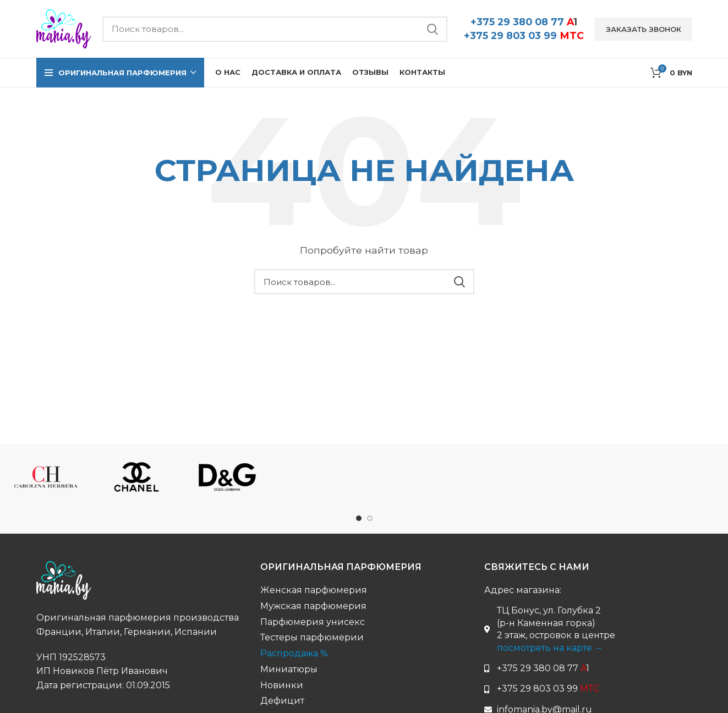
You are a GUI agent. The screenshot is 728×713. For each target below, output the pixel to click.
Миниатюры (289, 669)
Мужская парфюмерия (313, 606)
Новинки (282, 685)
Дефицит (282, 701)
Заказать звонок (644, 29)
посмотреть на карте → (550, 648)
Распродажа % (294, 653)
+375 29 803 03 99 (524, 35)
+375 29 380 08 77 (524, 22)
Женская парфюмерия (314, 590)
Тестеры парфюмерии (312, 637)
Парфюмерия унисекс (313, 622)
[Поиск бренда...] (275, 29)
